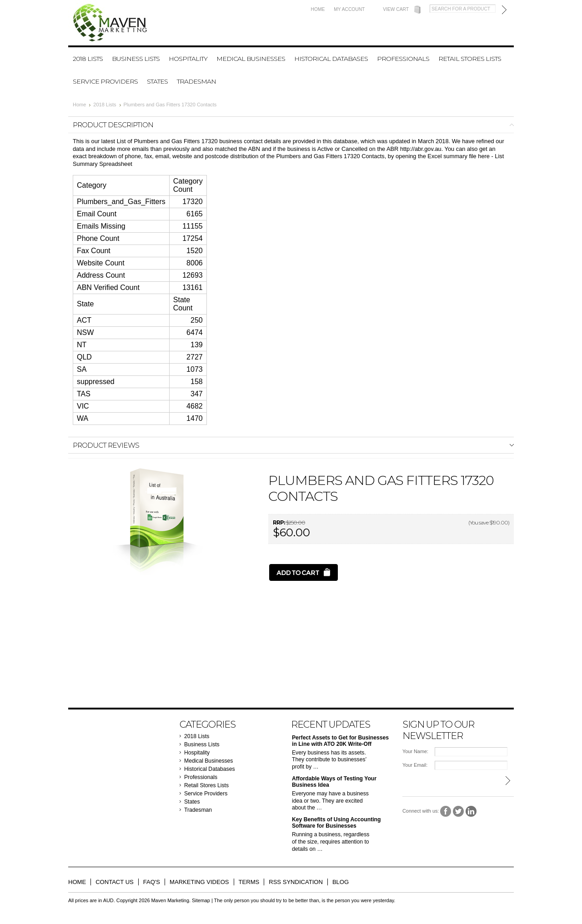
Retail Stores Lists (470, 59)
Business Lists (136, 59)
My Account (349, 9)
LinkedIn (471, 812)
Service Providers (105, 81)
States (157, 81)
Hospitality (188, 59)
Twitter (459, 812)
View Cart (396, 9)
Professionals (403, 59)
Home (318, 9)
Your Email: (415, 765)
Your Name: (415, 751)
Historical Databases (331, 59)
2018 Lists (88, 59)
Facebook (446, 812)
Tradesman (196, 81)
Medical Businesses (251, 59)
